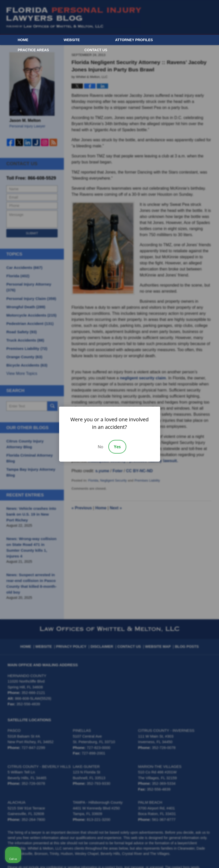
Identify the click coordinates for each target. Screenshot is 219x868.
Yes (117, 447)
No (101, 447)
